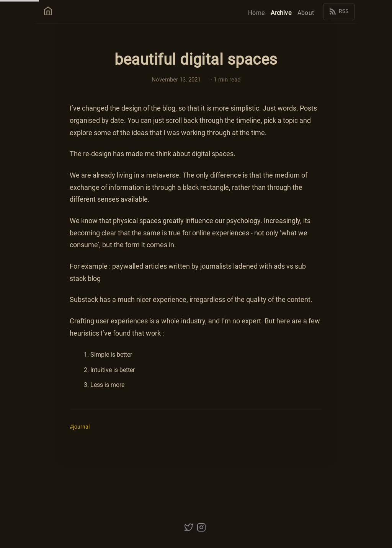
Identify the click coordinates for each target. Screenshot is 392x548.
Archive (281, 12)
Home (256, 12)
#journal (80, 427)
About (306, 12)
